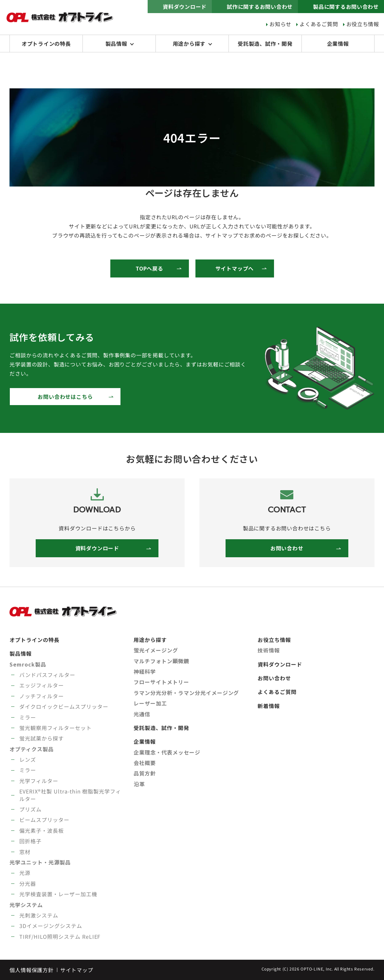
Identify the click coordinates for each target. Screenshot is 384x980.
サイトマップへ (235, 268)
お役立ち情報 (363, 24)
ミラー (28, 717)
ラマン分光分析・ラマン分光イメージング (186, 693)
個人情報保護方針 (31, 970)
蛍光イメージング (156, 650)
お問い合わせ (287, 548)
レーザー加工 (150, 703)
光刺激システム (39, 915)
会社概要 (145, 763)
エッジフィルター (42, 685)
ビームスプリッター (44, 820)
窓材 (25, 852)
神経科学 (145, 671)
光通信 (142, 714)
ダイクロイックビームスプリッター (64, 706)
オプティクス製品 (32, 749)
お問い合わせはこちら (65, 397)
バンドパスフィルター (47, 675)
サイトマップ (77, 970)
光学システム (26, 905)
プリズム (30, 809)
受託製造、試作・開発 (265, 44)
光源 (25, 873)
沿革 (139, 784)
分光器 (28, 883)
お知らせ (280, 24)
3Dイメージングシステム (51, 926)
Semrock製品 (28, 664)
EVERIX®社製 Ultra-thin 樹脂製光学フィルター (70, 795)
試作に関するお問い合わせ (260, 7)
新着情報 (269, 706)
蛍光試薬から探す (42, 738)
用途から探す (189, 44)
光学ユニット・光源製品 (40, 862)
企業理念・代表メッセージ (167, 752)
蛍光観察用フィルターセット (55, 728)
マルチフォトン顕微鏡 (161, 661)
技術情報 (269, 650)
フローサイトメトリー (161, 682)
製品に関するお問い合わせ (346, 7)
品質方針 (145, 773)
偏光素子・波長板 (42, 830)
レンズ (28, 759)
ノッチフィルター (42, 696)
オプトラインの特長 (46, 44)
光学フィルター (39, 781)
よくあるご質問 (319, 24)
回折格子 (30, 841)
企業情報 (338, 44)
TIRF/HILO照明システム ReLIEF (60, 936)
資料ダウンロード (184, 7)
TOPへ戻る (149, 268)
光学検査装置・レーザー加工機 (58, 894)
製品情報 (116, 44)
